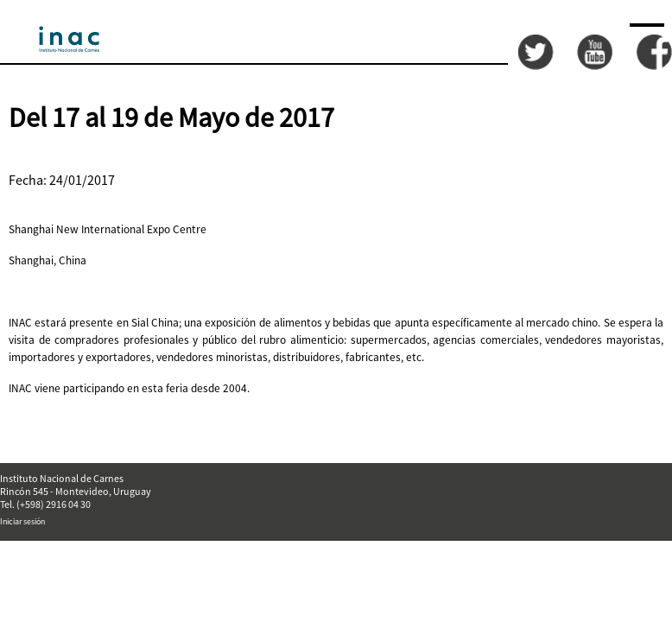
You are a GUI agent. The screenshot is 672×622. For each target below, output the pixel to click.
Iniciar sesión (22, 521)
